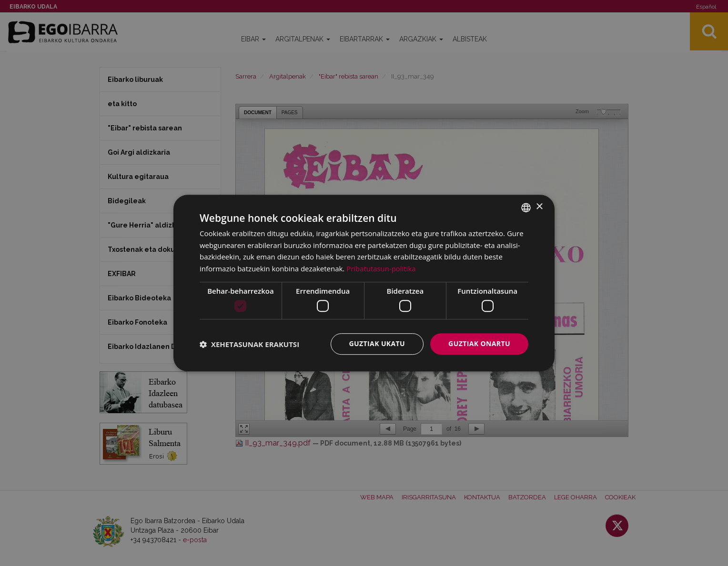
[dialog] (364, 283)
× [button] (539, 207)
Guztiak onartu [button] (479, 344)
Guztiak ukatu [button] (377, 344)
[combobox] (526, 208)
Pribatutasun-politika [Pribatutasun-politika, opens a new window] (381, 268)
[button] (249, 344)
